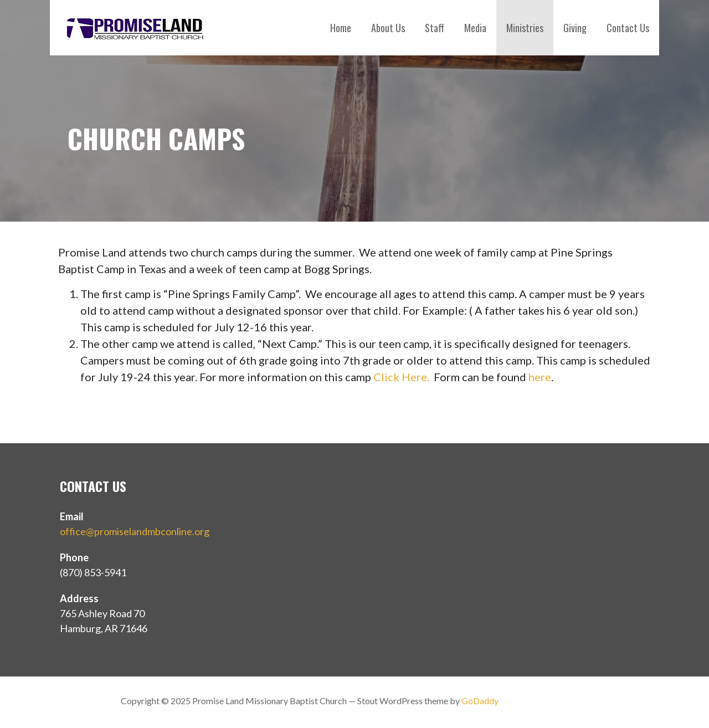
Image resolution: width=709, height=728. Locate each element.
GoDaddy (480, 701)
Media (475, 28)
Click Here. (401, 377)
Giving (575, 28)
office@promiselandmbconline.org (135, 531)
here (540, 377)
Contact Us (628, 28)
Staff (435, 28)
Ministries (525, 28)
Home (341, 28)
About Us (388, 28)
